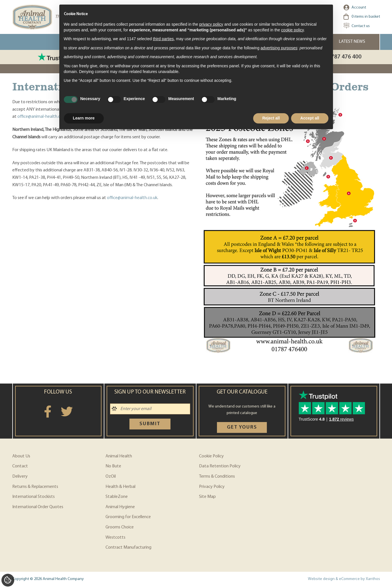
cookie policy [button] (292, 30)
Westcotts (115, 538)
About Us (21, 456)
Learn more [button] (84, 118)
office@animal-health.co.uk (43, 117)
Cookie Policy (211, 456)
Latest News (352, 42)
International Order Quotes (38, 507)
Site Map (207, 497)
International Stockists (33, 497)
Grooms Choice (120, 527)
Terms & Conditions (217, 477)
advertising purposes (279, 48)
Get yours (242, 427)
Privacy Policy (212, 487)
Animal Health (119, 456)
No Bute (113, 466)
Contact (20, 466)
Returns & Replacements (35, 487)
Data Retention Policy (220, 466)
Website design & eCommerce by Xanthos (344, 579)
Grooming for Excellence (128, 517)
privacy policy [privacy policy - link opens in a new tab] (211, 24)
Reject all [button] (271, 118)
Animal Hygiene (120, 507)
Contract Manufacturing (128, 548)
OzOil (111, 477)
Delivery (20, 477)
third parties (163, 39)
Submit (150, 424)
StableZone (117, 497)
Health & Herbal (120, 487)
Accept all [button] (310, 118)
